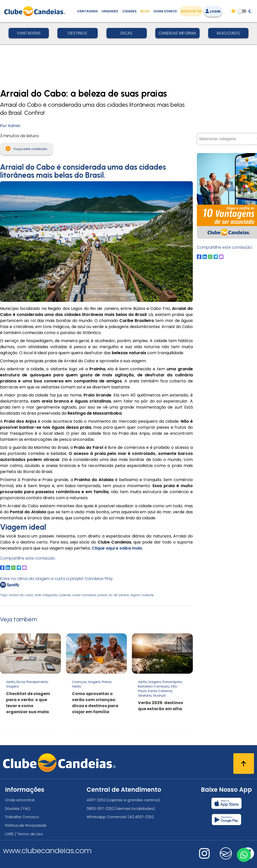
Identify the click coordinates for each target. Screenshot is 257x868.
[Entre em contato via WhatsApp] (244, 855)
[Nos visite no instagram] (204, 857)
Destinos (78, 33)
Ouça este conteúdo (26, 149)
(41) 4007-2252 (141, 817)
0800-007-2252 (100, 809)
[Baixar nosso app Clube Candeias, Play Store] (226, 820)
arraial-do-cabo (21, 595)
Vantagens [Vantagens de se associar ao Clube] (87, 11)
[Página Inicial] (36, 11)
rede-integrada (46, 595)
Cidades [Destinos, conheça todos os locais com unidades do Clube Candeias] (130, 11)
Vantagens (29, 33)
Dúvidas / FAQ (18, 809)
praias (102, 595)
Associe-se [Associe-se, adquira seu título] (191, 11)
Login (213, 11)
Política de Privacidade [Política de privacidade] (26, 825)
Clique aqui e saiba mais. (117, 548)
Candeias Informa (177, 33)
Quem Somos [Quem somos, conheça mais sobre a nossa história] (165, 11)
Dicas (127, 33)
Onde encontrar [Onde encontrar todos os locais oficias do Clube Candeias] (20, 800)
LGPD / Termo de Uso (24, 834)
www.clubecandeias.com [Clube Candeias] (47, 851)
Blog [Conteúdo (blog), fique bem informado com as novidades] (145, 11)
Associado (228, 33)
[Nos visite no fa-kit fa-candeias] (226, 858)
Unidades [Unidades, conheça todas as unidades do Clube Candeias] (110, 11)
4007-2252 (96, 800)
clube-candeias (84, 595)
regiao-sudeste (142, 595)
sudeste (65, 595)
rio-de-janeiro (119, 595)
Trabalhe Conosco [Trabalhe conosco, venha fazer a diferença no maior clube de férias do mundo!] (22, 817)
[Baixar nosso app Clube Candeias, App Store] (227, 803)
